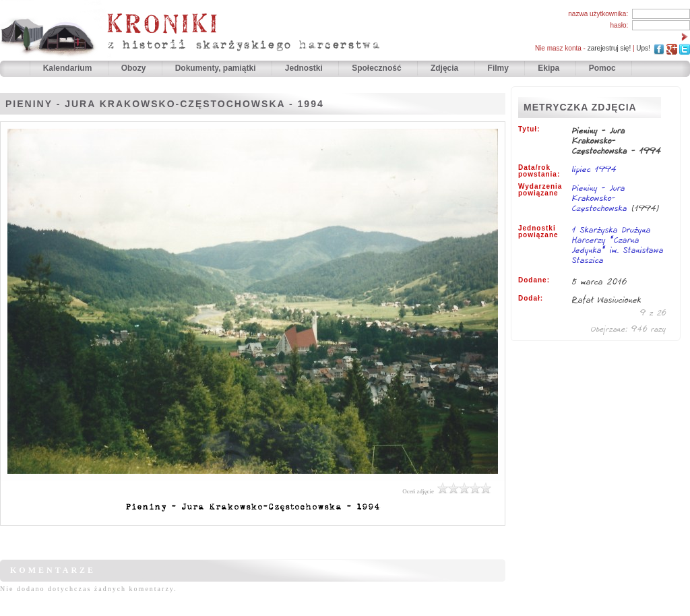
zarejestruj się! (609, 48)
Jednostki (305, 68)
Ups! (643, 48)
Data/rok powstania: (539, 171)
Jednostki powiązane (538, 232)
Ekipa (548, 68)
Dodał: (531, 299)
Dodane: (534, 280)
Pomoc (602, 68)
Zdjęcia (446, 68)
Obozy (135, 68)
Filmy (498, 68)
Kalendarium (69, 68)
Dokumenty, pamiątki (217, 68)
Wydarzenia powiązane (540, 190)
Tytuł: (529, 129)
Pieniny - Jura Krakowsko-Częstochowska (602, 198)
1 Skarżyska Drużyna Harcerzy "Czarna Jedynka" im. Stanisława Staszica (618, 246)
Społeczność (378, 68)
